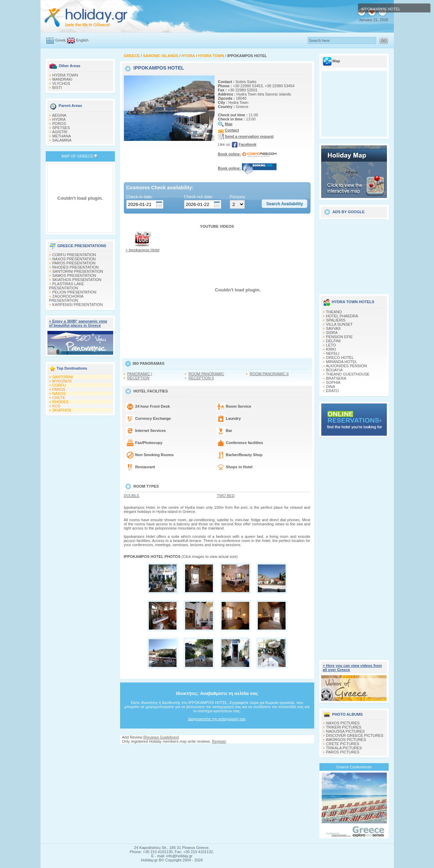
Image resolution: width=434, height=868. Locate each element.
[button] (284, 204)
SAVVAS (333, 328)
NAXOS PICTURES (343, 723)
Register (219, 741)
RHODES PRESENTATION (75, 267)
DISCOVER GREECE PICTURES (355, 735)
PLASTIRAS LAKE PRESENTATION (67, 286)
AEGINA (59, 115)
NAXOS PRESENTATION (74, 259)
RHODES (60, 402)
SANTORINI (63, 377)
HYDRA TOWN (65, 75)
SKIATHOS (62, 410)
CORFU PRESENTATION (74, 255)
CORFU (59, 385)
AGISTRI (60, 132)
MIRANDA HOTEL (342, 362)
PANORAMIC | (140, 374)
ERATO (332, 391)
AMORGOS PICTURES (346, 740)
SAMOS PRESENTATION (74, 275)
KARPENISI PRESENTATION (78, 305)
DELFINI (333, 341)
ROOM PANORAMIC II (269, 374)
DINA (331, 387)
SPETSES (61, 128)
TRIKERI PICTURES (344, 727)
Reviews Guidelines (161, 737)
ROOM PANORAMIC (206, 374)
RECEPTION (138, 378)
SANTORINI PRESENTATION (78, 271)
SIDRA (332, 333)
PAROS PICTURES (343, 752)
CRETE (59, 398)
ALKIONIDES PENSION (346, 366)
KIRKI (331, 349)
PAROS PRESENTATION (74, 263)
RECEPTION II (201, 378)
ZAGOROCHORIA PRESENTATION (66, 298)
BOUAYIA (334, 370)
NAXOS (59, 394)
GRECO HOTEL (340, 358)
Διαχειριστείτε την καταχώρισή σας (217, 719)
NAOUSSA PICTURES (345, 731)
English (82, 40)
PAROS (59, 389)
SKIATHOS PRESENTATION (77, 280)
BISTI (57, 88)
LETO (331, 345)
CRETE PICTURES (343, 744)
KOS (56, 406)
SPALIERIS (336, 320)
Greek (61, 40)
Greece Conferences (354, 767)
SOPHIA (333, 382)
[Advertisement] (217, 750)
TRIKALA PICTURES (344, 748)
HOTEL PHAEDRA (342, 316)
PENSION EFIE (339, 337)
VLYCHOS (61, 83)
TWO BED (226, 496)
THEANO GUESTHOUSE (348, 374)
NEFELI (333, 353)
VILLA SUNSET (339, 324)
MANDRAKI (62, 79)
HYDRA (59, 119)
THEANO (334, 312)
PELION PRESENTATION (74, 292)
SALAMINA (62, 140)
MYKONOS (62, 381)
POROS (59, 124)
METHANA (62, 136)
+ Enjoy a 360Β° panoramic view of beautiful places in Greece (78, 323)
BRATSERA (336, 378)
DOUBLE (132, 496)
